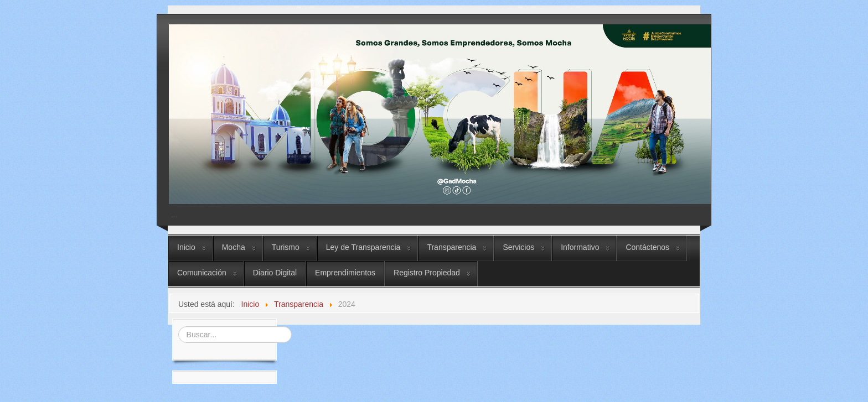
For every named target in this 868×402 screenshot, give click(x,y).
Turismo (286, 247)
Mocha (234, 247)
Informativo (580, 247)
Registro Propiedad (427, 273)
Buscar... (177, 325)
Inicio (186, 247)
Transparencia (451, 247)
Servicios (518, 247)
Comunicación (202, 273)
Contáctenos (647, 247)
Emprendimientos (345, 273)
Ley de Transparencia (363, 247)
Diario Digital (275, 273)
